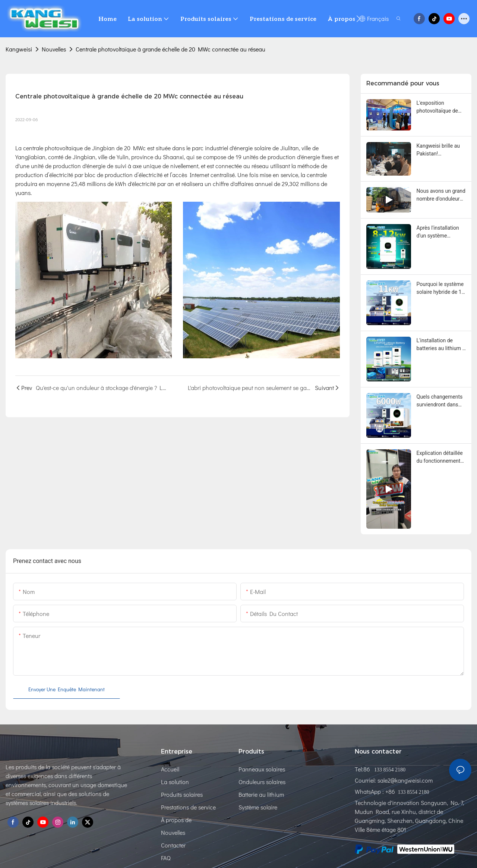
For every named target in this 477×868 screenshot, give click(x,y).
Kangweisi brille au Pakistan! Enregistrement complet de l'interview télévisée (439, 150)
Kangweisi (19, 49)
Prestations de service (188, 807)
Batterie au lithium (261, 794)
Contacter (173, 845)
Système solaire (258, 807)
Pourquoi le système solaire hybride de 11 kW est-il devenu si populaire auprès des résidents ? (441, 289)
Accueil (170, 769)
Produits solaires (182, 794)
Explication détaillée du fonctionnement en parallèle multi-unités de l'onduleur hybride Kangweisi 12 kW (441, 457)
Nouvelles (54, 49)
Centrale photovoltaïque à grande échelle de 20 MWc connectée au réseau (170, 49)
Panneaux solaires (262, 769)
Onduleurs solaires (262, 782)
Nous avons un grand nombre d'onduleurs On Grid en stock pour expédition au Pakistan (441, 195)
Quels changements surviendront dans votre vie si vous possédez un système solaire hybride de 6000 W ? (440, 401)
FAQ (166, 858)
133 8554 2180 (389, 770)
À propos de (176, 820)
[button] (358, 19)
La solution (175, 782)
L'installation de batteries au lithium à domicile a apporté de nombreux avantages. (441, 345)
